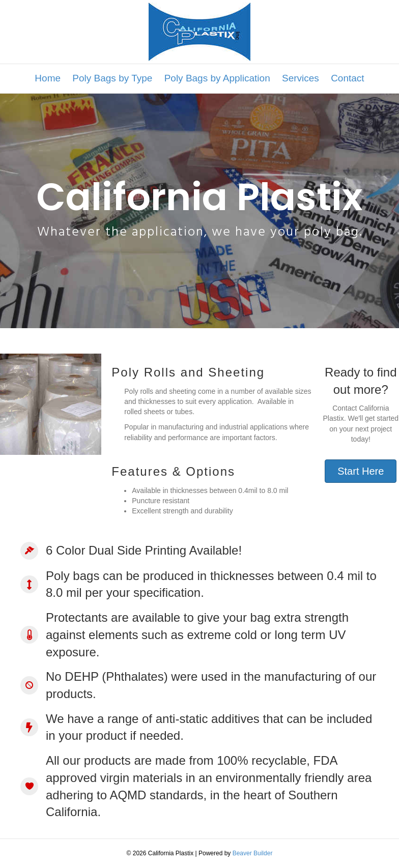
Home (48, 78)
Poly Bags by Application (217, 78)
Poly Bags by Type (112, 78)
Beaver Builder (253, 853)
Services (301, 78)
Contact (347, 78)
